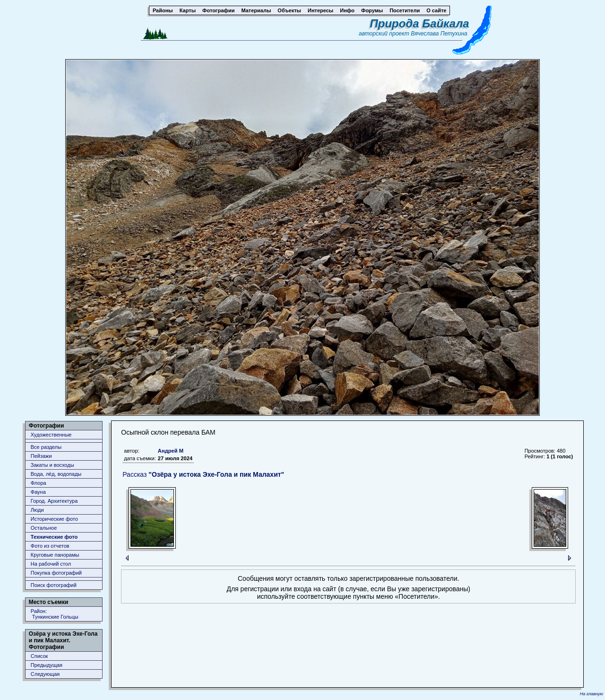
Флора (39, 483)
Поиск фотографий (54, 585)
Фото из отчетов (50, 546)
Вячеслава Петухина (439, 34)
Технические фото (54, 537)
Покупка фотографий (56, 573)
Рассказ (203, 474)
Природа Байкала (420, 23)
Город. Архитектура (54, 501)
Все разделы (46, 447)
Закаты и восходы (52, 465)
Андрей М (171, 451)
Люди (37, 510)
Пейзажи (41, 456)
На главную (592, 694)
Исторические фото (54, 519)
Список (39, 656)
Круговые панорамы (55, 555)
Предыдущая (47, 665)
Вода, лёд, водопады (56, 474)
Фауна (38, 492)
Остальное (44, 528)
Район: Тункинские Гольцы (55, 614)
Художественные (51, 435)
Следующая (45, 674)
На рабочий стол (51, 564)
